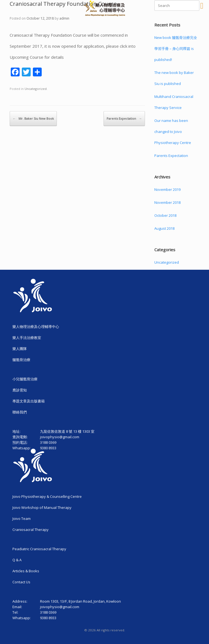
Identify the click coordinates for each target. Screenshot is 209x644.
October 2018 (165, 215)
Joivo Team (22, 519)
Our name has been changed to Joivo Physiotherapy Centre (173, 132)
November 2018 (167, 202)
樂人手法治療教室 (27, 338)
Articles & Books (26, 571)
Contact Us (21, 582)
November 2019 (167, 189)
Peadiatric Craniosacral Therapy (39, 549)
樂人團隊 (20, 349)
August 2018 (164, 228)
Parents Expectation (124, 119)
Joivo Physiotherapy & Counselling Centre (47, 496)
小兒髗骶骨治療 (25, 379)
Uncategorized (36, 89)
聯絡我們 (20, 412)
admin (64, 18)
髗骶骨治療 (21, 360)
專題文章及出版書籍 (29, 401)
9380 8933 (48, 618)
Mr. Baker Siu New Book (33, 119)
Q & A (17, 560)
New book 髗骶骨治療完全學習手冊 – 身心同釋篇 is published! (176, 49)
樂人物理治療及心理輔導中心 (36, 327)
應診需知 (20, 390)
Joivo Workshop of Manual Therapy (42, 507)
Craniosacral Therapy (31, 530)
